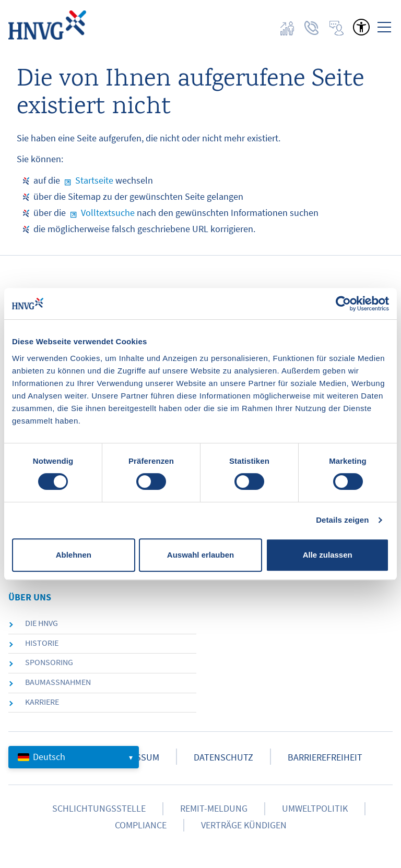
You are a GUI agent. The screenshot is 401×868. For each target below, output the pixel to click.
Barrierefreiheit (325, 757)
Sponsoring (49, 662)
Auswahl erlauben (200, 555)
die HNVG (42, 623)
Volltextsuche (108, 213)
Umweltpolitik (315, 809)
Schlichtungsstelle (99, 809)
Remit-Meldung (214, 809)
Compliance (141, 825)
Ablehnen (74, 555)
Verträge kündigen (244, 825)
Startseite (94, 180)
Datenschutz (223, 757)
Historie (42, 643)
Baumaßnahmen (58, 682)
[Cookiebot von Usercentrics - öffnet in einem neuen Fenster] (343, 304)
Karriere (42, 702)
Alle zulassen (328, 555)
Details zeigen (342, 520)
